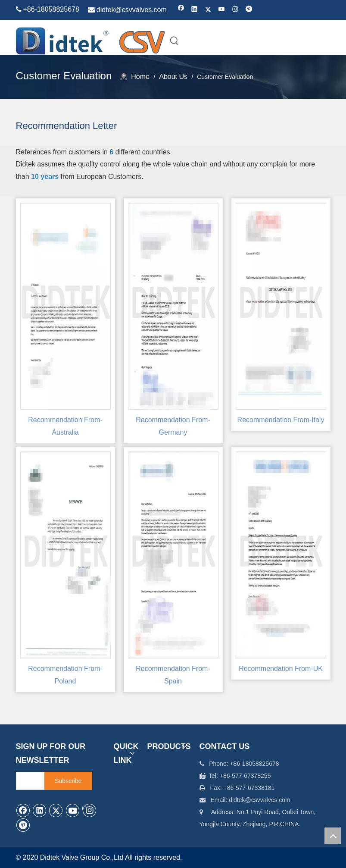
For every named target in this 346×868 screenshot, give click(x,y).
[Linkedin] (195, 10)
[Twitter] (208, 10)
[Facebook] (181, 10)
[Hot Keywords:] (175, 41)
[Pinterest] (249, 10)
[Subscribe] (68, 781)
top (333, 836)
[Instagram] (235, 10)
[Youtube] (222, 10)
